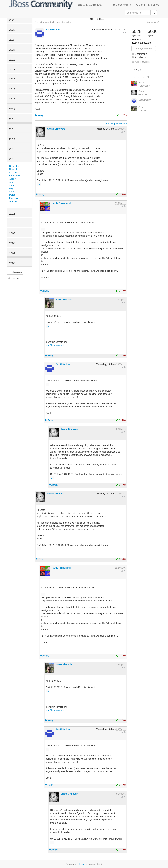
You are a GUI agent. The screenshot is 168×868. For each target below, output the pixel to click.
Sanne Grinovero (56, 129)
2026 (12, 20)
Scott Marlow (53, 30)
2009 (12, 233)
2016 (12, 119)
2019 (12, 90)
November (14, 169)
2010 (12, 224)
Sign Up (153, 5)
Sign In (141, 5)
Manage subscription (144, 48)
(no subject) (153, 22)
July (11, 182)
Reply (39, 115)
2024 (12, 40)
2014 (12, 139)
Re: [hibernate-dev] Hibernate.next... (53, 22)
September (15, 176)
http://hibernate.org (55, 345)
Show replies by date (116, 124)
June (12, 185)
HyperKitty (83, 864)
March (12, 195)
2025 (12, 30)
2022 (12, 60)
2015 (12, 129)
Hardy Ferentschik (61, 203)
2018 (12, 99)
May (11, 188)
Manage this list (122, 5)
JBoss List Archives (56, 5)
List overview (15, 272)
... (39, 184)
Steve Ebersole (64, 300)
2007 (12, 253)
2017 (12, 109)
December (14, 166)
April (11, 192)
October (13, 172)
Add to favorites (141, 62)
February (14, 198)
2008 (12, 243)
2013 (12, 149)
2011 (12, 214)
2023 (12, 50)
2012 (12, 159)
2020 (12, 79)
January (13, 201)
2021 (12, 70)
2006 (12, 263)
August (13, 179)
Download (14, 278)
